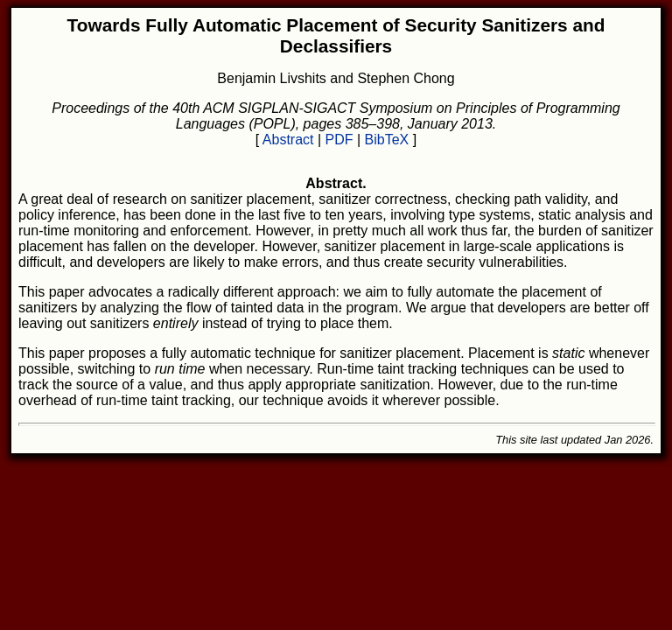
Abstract (288, 140)
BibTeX (387, 140)
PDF (339, 140)
